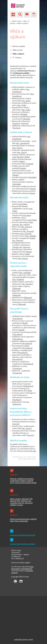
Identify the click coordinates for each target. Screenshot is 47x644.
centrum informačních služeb (26, 483)
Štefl (30, 391)
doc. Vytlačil (25, 224)
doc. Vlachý (17, 148)
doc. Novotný (27, 284)
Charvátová (17, 318)
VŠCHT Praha (17, 21)
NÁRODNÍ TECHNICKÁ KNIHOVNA (23, 535)
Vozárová (24, 123)
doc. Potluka (31, 236)
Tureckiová (17, 368)
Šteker (27, 157)
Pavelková (17, 400)
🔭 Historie (17, 58)
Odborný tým (18, 50)
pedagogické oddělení (18, 481)
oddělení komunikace (25, 479)
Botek (25, 323)
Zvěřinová (17, 404)
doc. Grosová (26, 234)
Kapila (25, 258)
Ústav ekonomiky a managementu (22, 568)
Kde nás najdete (19, 46)
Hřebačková (28, 386)
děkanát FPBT (15, 501)
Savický (16, 424)
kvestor (20, 505)
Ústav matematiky (21, 521)
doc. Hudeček (25, 273)
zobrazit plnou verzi (23, 640)
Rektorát (13, 479)
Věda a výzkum (18, 54)
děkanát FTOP (27, 499)
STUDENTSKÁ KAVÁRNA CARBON (23, 544)
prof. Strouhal (18, 157)
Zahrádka (32, 177)
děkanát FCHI (26, 501)
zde (35, 451)
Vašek (33, 238)
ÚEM (25, 21)
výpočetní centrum (17, 503)
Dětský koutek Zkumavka (20, 519)
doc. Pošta (26, 101)
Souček (16, 247)
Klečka (16, 175)
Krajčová (16, 123)
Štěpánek (17, 288)
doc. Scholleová (23, 143)
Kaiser (33, 189)
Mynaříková (27, 343)
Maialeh (24, 114)
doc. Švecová (26, 227)
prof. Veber (23, 204)
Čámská (30, 164)
